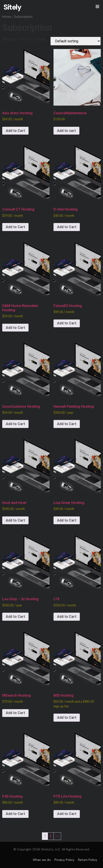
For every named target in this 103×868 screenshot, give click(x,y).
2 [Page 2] (51, 836)
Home (7, 17)
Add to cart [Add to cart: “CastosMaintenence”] (66, 131)
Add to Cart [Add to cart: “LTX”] (67, 617)
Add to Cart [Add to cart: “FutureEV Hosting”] (67, 323)
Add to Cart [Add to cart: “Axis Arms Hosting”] (15, 131)
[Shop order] (76, 41)
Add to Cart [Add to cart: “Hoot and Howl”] (15, 520)
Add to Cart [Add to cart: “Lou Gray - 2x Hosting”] (15, 617)
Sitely (12, 7)
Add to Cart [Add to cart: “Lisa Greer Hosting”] (67, 520)
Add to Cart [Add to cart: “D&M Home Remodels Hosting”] (15, 328)
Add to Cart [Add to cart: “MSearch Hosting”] (15, 713)
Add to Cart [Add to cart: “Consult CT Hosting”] (15, 227)
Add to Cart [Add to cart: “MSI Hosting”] (67, 718)
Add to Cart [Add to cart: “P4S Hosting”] (15, 814)
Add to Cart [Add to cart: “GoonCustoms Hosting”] (15, 424)
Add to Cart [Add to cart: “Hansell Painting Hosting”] (67, 424)
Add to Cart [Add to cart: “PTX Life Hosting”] (67, 814)
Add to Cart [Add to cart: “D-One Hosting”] (67, 227)
